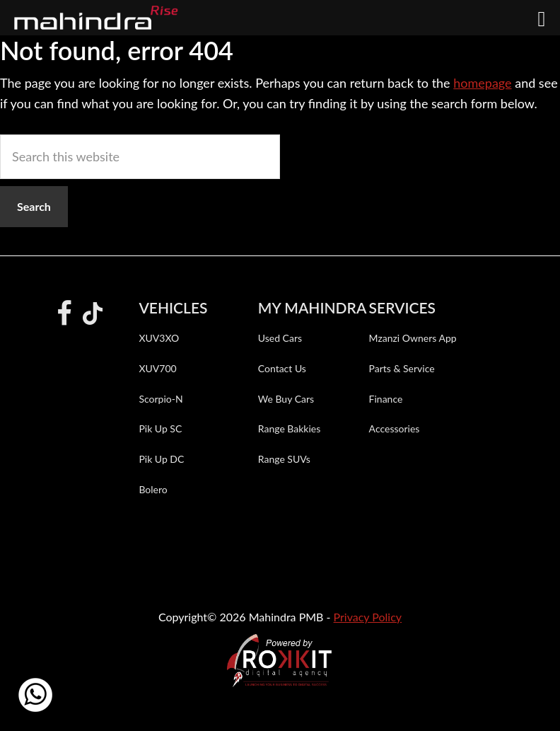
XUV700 (157, 368)
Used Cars (280, 338)
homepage (482, 83)
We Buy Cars (286, 399)
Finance (386, 399)
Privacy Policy (368, 617)
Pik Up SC (160, 428)
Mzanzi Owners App (413, 338)
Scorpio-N (161, 399)
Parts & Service (402, 368)
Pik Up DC (161, 459)
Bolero (153, 489)
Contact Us (282, 368)
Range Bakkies (290, 428)
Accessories (395, 428)
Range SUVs (284, 459)
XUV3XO (159, 338)
